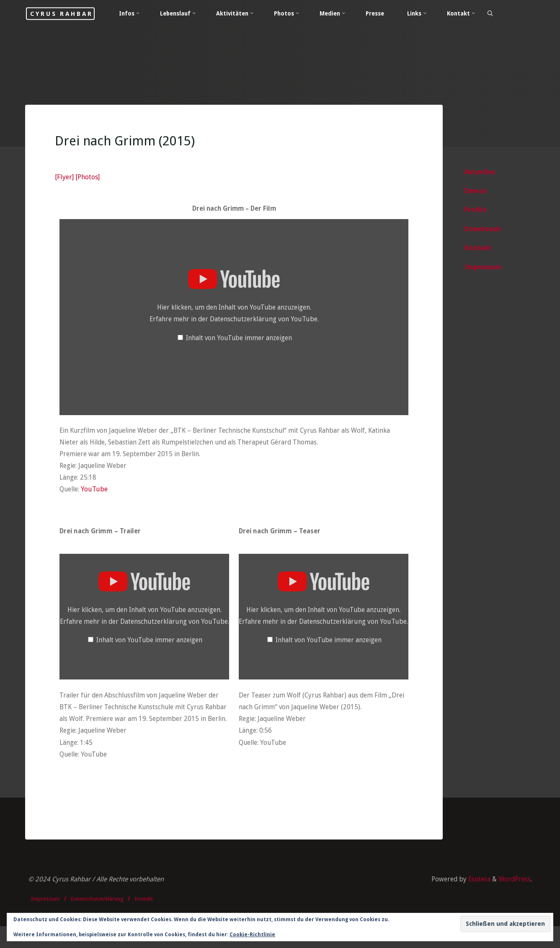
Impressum (483, 268)
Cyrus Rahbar (74, 13)
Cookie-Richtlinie (252, 935)
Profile (475, 211)
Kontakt (478, 249)
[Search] (509, 14)
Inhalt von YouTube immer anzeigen (239, 340)
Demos (476, 192)
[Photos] (88, 179)
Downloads (483, 230)
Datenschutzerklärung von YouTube (264, 321)
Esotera (477, 900)
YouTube (97, 492)
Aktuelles (480, 172)
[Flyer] (65, 179)
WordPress (514, 900)
